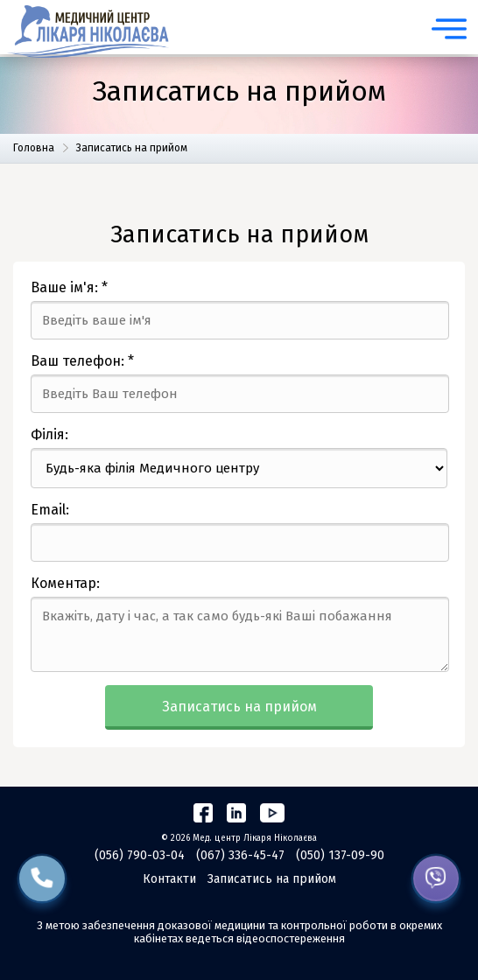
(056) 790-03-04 (140, 855)
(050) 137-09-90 (340, 855)
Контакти (169, 879)
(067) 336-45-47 (240, 855)
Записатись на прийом (239, 707)
